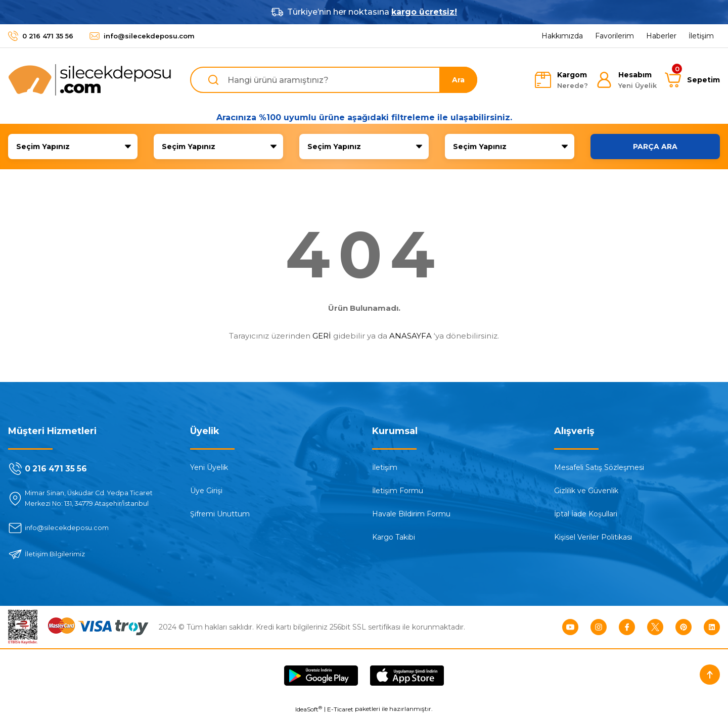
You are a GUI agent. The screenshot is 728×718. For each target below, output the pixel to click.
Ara (458, 80)
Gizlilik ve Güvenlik (586, 491)
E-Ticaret (340, 711)
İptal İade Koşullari (586, 514)
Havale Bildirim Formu (411, 514)
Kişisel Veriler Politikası (593, 537)
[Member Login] (626, 80)
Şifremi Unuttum (220, 514)
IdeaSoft (309, 710)
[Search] (334, 80)
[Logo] (90, 80)
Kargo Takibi (394, 537)
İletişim (385, 467)
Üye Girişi (206, 491)
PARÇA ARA (655, 147)
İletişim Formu (398, 491)
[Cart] (692, 80)
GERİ (322, 336)
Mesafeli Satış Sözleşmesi (599, 467)
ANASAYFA (411, 336)
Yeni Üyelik (209, 467)
